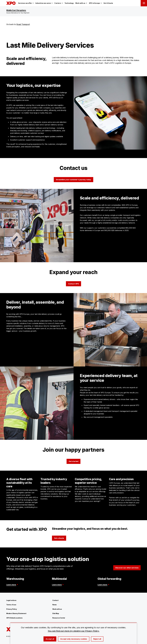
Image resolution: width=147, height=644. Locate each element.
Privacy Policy (12, 609)
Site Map (56, 613)
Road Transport (23, 24)
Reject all (97, 639)
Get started (73, 461)
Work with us (57, 609)
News (55, 605)
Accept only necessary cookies (74, 639)
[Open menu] (144, 3)
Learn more (12, 585)
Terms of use (11, 605)
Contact (55, 600)
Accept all (50, 639)
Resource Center (59, 618)
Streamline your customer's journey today (73, 180)
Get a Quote (59, 538)
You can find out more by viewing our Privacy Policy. (74, 631)
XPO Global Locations (14, 618)
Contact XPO (73, 284)
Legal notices (11, 600)
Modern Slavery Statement (16, 613)
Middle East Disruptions (16, 10)
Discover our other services (127, 568)
